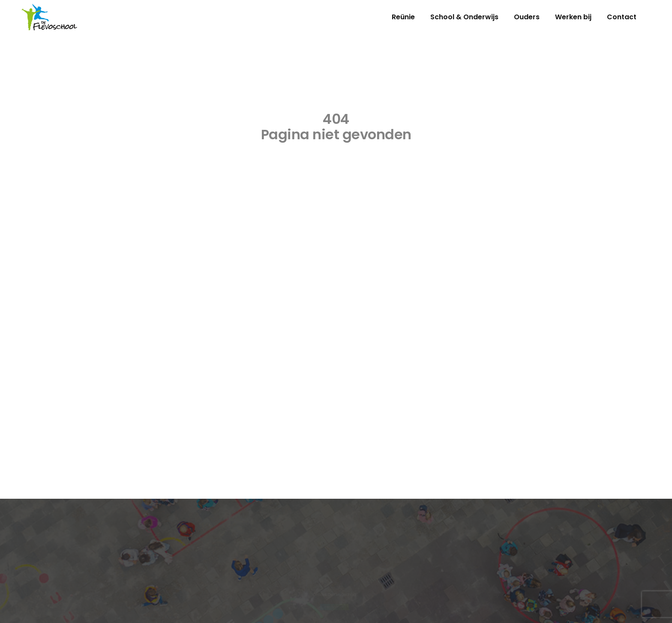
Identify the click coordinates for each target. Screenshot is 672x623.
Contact (622, 17)
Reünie (403, 17)
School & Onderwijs (464, 17)
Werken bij (573, 17)
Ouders (527, 17)
